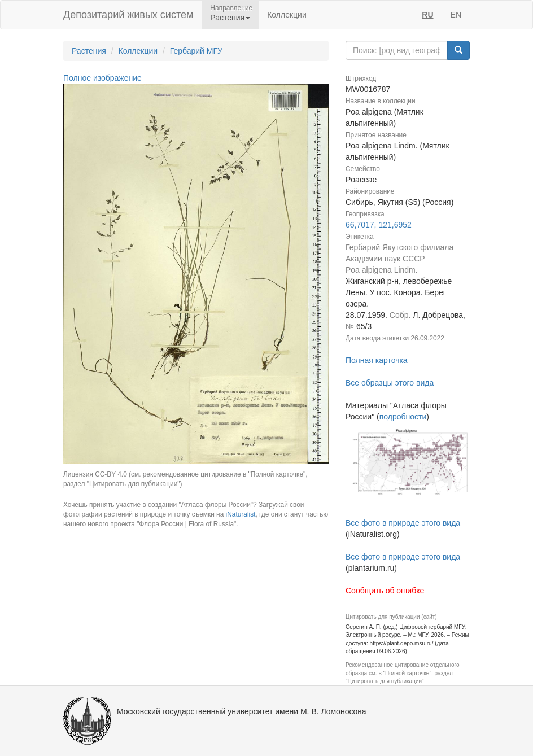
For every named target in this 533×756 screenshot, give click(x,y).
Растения (89, 51)
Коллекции (287, 15)
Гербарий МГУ (196, 51)
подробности (403, 417)
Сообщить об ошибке (385, 591)
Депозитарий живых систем (128, 15)
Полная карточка (377, 360)
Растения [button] (230, 18)
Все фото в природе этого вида (403, 523)
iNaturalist (241, 514)
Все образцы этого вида (390, 383)
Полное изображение (102, 78)
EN (456, 15)
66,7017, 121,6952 (379, 225)
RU (427, 15)
